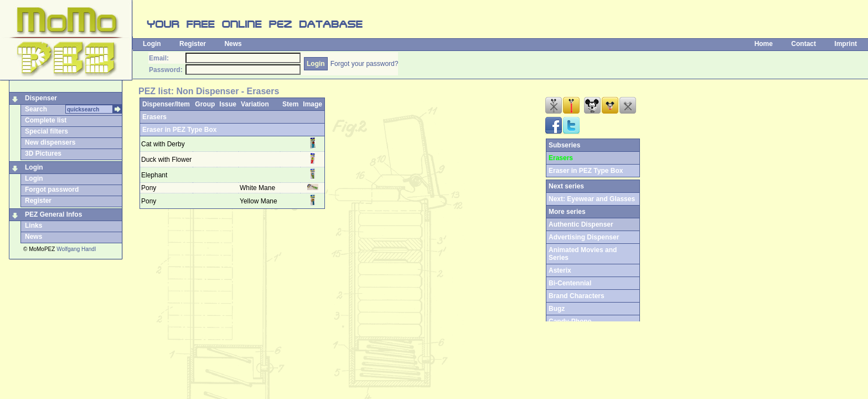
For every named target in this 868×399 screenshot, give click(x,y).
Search (36, 109)
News (233, 44)
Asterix (560, 270)
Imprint (846, 44)
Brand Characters (577, 296)
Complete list (46, 120)
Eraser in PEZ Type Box (180, 130)
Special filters (46, 131)
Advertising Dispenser (584, 237)
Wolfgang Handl (76, 249)
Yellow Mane (259, 201)
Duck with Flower (166, 160)
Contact (804, 44)
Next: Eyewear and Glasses (592, 199)
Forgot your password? (365, 64)
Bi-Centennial (570, 283)
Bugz (557, 309)
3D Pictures (43, 154)
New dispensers (50, 142)
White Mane (258, 188)
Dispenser (41, 98)
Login (152, 44)
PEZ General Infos (53, 214)
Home (764, 44)
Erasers (154, 117)
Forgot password (52, 190)
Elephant (154, 175)
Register (193, 44)
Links (33, 226)
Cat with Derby (163, 144)
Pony (149, 188)
